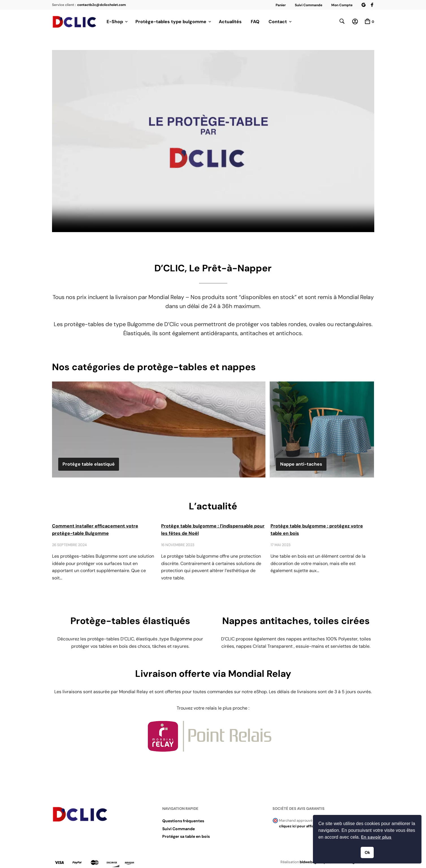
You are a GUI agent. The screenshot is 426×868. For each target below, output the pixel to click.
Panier (281, 5)
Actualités (230, 22)
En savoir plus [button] (376, 837)
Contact (278, 22)
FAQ (255, 22)
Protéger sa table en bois (186, 836)
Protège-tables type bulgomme (171, 22)
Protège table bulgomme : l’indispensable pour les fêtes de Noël (213, 530)
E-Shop (115, 22)
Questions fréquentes (183, 821)
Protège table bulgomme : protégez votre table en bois (317, 530)
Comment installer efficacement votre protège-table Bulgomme (95, 530)
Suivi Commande (309, 5)
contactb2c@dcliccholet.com (101, 5)
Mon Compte (342, 5)
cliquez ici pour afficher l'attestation (310, 826)
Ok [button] (367, 852)
